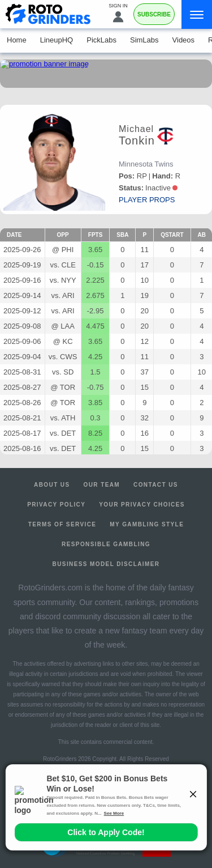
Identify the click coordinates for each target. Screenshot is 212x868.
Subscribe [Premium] (154, 14)
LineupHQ (57, 40)
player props (147, 200)
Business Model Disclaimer (106, 564)
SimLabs (144, 40)
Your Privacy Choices (142, 505)
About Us (52, 485)
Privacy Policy (56, 505)
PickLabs (101, 40)
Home (17, 40)
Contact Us (156, 485)
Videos (184, 40)
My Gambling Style (147, 524)
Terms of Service (62, 524)
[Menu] (197, 14)
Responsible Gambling (106, 544)
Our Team (102, 485)
